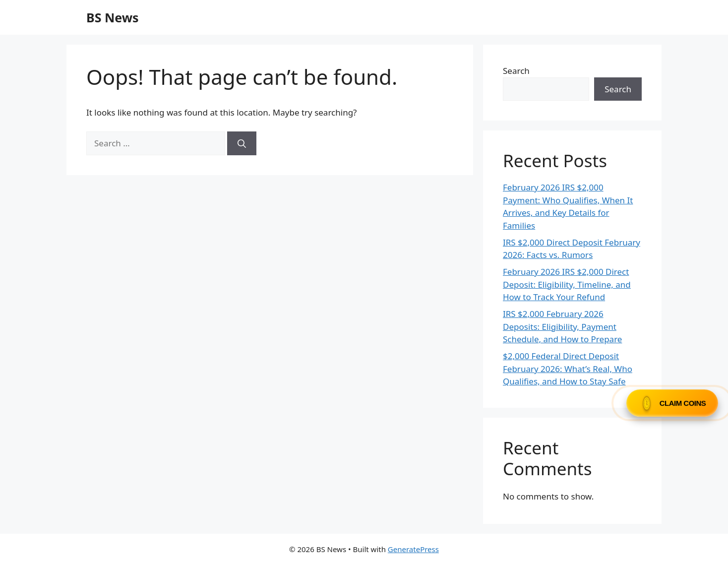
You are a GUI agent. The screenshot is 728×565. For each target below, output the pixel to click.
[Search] (242, 143)
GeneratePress (413, 549)
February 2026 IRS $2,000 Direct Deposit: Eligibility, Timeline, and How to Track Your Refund (567, 284)
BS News (113, 17)
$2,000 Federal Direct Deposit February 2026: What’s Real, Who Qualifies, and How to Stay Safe (568, 369)
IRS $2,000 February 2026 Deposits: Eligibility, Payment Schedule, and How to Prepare (562, 326)
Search (516, 71)
